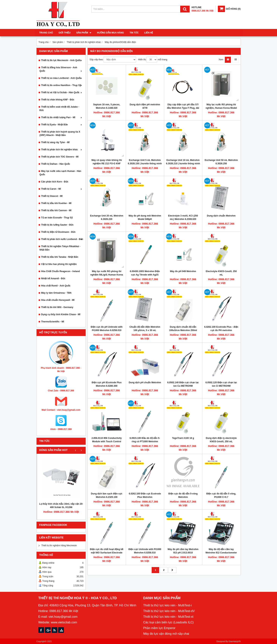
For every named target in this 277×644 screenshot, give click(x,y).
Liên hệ (149, 33)
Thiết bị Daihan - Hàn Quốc (56, 164)
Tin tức (134, 33)
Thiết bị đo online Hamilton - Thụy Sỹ (62, 85)
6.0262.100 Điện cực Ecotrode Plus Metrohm (145, 495)
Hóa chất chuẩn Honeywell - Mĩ (58, 300)
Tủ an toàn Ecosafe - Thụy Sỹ (57, 218)
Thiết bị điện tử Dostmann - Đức (58, 232)
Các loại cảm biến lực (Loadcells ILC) (169, 622)
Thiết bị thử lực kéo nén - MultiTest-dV (169, 611)
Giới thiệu (65, 33)
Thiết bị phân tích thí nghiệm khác (62, 150)
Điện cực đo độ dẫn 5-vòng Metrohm (183, 495)
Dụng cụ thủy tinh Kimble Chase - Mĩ (61, 314)
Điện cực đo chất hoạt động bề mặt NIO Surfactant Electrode (107, 551)
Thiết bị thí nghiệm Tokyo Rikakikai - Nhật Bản (60, 248)
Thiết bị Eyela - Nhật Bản (62, 125)
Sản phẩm (84, 33)
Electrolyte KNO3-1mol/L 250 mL (221, 273)
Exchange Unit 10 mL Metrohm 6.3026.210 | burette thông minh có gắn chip (183, 164)
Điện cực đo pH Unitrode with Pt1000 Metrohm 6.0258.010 (107, 329)
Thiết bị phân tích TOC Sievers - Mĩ (60, 157)
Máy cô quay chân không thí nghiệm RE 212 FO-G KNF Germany (107, 164)
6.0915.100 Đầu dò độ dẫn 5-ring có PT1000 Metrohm (145, 440)
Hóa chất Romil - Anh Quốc (56, 286)
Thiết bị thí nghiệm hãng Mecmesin (59, 545)
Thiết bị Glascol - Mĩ (52, 196)
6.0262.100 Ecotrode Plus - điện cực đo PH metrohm (221, 329)
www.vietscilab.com (64, 622)
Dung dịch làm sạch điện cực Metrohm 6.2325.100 (107, 495)
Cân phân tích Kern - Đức (55, 182)
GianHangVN (235, 641)
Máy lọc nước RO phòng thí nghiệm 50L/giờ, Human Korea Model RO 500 (107, 275)
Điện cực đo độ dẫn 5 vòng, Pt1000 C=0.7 (221, 495)
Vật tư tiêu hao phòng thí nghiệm (59, 264)
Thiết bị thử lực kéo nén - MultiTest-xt (168, 617)
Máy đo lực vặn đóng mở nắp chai (166, 634)
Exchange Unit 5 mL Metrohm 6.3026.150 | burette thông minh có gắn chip (145, 164)
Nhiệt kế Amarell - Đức (53, 279)
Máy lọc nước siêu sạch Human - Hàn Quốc (60, 173)
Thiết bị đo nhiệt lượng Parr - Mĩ (62, 117)
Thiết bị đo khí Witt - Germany (57, 307)
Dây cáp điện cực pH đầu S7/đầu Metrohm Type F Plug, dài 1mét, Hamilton (183, 108)
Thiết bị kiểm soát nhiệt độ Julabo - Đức (59, 109)
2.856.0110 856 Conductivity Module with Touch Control (107, 440)
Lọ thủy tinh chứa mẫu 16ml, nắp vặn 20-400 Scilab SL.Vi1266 (61, 506)
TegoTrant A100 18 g (183, 438)
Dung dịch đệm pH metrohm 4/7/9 (145, 106)
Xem (221, 60)
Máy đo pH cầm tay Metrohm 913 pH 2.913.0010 (183, 551)
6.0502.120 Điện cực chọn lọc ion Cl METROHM (221, 384)
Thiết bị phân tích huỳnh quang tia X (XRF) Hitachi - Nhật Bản (60, 133)
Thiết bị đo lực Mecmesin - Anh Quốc (62, 60)
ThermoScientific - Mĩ (53, 322)
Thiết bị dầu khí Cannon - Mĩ (56, 210)
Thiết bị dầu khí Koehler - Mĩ (56, 203)
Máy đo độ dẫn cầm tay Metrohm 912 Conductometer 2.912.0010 (221, 553)
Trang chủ (46, 33)
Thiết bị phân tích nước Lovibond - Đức (62, 239)
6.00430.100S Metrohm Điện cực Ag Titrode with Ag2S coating (145, 275)
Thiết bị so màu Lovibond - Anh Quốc (62, 78)
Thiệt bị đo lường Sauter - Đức (57, 225)
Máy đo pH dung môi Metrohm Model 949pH (145, 217)
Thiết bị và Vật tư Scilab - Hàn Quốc (62, 92)
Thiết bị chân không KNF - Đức (58, 100)
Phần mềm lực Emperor (159, 628)
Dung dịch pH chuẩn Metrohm (145, 383)
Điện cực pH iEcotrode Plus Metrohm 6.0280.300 (107, 384)
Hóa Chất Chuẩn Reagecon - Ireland (61, 271)
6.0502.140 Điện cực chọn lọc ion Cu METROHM (183, 384)
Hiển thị (142, 60)
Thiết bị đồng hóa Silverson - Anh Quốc (61, 69)
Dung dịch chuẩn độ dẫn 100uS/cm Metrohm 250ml (183, 329)
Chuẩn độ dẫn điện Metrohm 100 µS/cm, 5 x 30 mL (145, 329)
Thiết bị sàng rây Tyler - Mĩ (55, 142)
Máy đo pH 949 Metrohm (183, 271)
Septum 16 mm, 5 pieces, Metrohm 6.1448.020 (107, 106)
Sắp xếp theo (96, 60)
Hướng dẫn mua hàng (110, 33)
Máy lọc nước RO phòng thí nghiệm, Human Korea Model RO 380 (221, 108)
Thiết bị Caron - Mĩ (62, 189)
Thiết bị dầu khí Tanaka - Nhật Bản (60, 257)
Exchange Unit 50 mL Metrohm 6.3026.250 (221, 162)
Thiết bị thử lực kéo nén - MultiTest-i (168, 605)
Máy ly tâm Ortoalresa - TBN (56, 293)
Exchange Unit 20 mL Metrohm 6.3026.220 (107, 217)
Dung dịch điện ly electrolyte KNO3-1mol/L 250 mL (221, 440)
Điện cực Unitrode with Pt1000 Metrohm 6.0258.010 (145, 551)
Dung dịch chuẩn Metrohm (221, 216)
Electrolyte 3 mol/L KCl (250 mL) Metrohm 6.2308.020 (183, 217)
